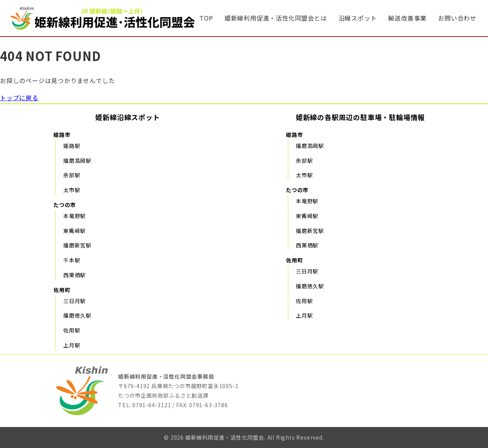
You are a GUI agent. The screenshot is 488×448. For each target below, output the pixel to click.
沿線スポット (358, 18)
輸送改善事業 (407, 18)
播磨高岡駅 (77, 161)
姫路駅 (72, 146)
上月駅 (72, 345)
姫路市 (62, 135)
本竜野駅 (75, 216)
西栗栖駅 (75, 275)
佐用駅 (72, 330)
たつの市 (65, 205)
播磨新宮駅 (77, 245)
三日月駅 (75, 301)
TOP (206, 18)
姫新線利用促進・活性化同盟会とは (276, 18)
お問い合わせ (457, 18)
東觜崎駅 (75, 231)
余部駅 (72, 175)
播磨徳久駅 (77, 315)
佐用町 (62, 290)
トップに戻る (19, 98)
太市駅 (72, 190)
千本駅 (72, 260)
